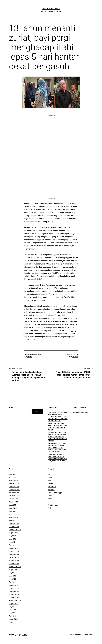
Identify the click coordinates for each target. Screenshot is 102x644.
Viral (77, 354)
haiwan (50, 483)
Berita (50, 477)
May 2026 (13, 474)
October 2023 (14, 564)
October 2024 (14, 527)
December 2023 (15, 557)
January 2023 (14, 591)
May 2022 (13, 613)
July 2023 (12, 573)
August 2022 (14, 604)
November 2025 (15, 493)
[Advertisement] (51, 129)
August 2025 (14, 502)
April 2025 (13, 514)
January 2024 (14, 554)
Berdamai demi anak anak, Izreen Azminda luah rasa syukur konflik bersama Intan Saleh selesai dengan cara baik (57, 437)
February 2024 (14, 551)
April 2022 (13, 616)
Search (12, 408)
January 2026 (14, 487)
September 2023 (15, 567)
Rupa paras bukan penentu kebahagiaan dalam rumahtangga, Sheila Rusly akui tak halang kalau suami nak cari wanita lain (58, 417)
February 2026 (14, 483)
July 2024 (12, 536)
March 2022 (13, 619)
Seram (50, 496)
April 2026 (13, 477)
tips (49, 502)
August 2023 (14, 570)
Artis (49, 474)
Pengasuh (75, 357)
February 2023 (14, 588)
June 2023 (13, 576)
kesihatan (51, 490)
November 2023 (15, 560)
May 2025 (13, 511)
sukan (50, 499)
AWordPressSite (51, 8)
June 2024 (13, 539)
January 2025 (14, 524)
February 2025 (14, 520)
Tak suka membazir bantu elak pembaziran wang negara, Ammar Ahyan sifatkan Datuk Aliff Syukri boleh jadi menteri (57, 448)
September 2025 (15, 499)
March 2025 (13, 517)
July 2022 (12, 607)
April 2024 (13, 545)
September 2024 (15, 530)
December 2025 (15, 490)
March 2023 (13, 585)
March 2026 (13, 480)
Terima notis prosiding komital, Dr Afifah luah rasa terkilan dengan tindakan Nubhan (57, 426)
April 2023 (13, 582)
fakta (49, 480)
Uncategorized (53, 505)
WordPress (89, 635)
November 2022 (15, 594)
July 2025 (12, 505)
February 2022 (14, 622)
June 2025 (13, 508)
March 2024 (13, 548)
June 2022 (13, 610)
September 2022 (15, 601)
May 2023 (13, 579)
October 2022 (14, 597)
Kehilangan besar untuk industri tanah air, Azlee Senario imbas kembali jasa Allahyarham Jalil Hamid (57, 458)
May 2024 (13, 542)
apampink (29, 357)
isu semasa (52, 487)
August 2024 (14, 533)
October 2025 (14, 496)
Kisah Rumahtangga (55, 493)
